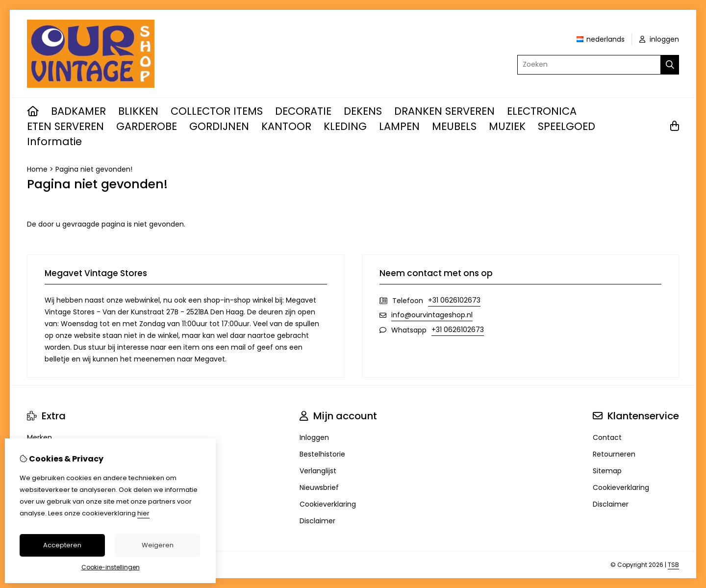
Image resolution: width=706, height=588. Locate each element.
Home (37, 169)
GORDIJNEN (219, 126)
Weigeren (158, 545)
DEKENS (363, 111)
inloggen (659, 39)
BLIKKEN (138, 111)
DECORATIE (303, 111)
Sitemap (607, 471)
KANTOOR (286, 126)
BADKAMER (78, 111)
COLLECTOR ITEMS (217, 111)
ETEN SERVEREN (65, 126)
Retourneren (614, 454)
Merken (39, 437)
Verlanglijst (318, 471)
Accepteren (62, 545)
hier (143, 513)
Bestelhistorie (322, 454)
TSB (673, 565)
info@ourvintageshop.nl (432, 315)
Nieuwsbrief (319, 487)
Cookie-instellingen (111, 567)
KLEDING (345, 126)
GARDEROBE (147, 126)
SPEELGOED (567, 126)
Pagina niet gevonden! (94, 169)
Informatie (54, 141)
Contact (607, 437)
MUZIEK (507, 126)
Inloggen (314, 437)
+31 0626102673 (454, 300)
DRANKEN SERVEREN (444, 111)
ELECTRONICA (542, 111)
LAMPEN (399, 126)
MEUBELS (454, 126)
